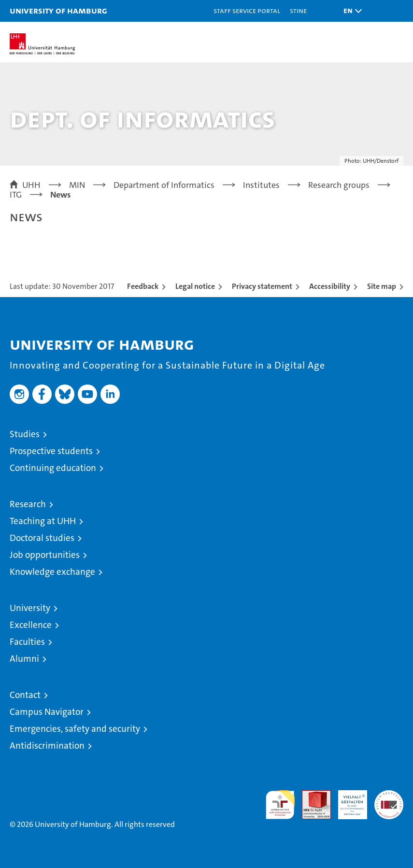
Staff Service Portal (247, 10)
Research (28, 504)
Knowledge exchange (52, 572)
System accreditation (389, 800)
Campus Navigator (47, 712)
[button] (350, 11)
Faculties (27, 642)
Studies (25, 434)
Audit (311, 795)
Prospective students (51, 451)
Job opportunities (45, 555)
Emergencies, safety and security (75, 729)
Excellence (31, 625)
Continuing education (53, 468)
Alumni (24, 659)
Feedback (143, 286)
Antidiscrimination (47, 746)
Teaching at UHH (43, 521)
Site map (382, 286)
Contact (25, 695)
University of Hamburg (58, 10)
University (30, 608)
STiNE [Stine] (298, 10)
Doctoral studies (42, 538)
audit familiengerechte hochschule (280, 805)
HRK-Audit (347, 800)
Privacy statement (262, 286)
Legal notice (195, 286)
